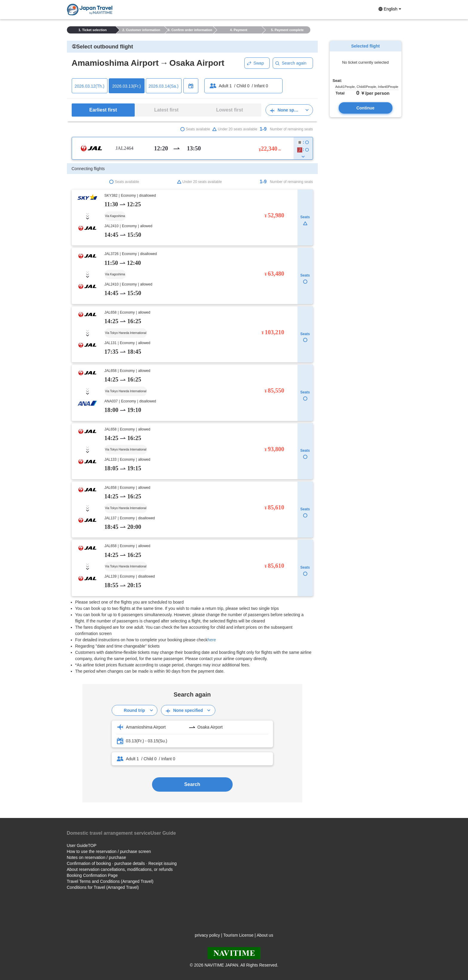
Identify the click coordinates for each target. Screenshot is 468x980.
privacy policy (207, 935)
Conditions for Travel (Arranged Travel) (103, 887)
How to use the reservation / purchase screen (109, 851)
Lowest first (230, 110)
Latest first (166, 110)
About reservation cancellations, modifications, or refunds (120, 869)
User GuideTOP (82, 845)
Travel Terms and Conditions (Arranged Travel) (110, 881)
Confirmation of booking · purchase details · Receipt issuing (122, 863)
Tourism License (238, 935)
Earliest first (103, 110)
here (212, 640)
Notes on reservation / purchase (96, 857)
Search (192, 784)
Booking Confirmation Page (92, 875)
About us (265, 935)
